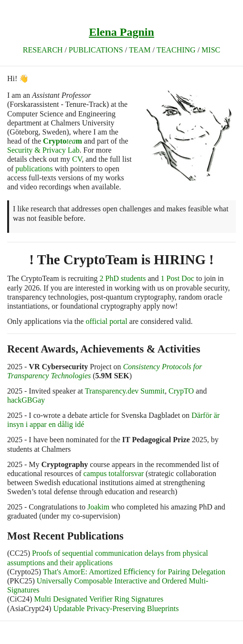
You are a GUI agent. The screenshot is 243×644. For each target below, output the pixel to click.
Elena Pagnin (121, 32)
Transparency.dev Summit (125, 391)
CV (77, 159)
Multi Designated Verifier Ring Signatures (99, 599)
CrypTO (181, 391)
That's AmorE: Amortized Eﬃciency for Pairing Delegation (134, 572)
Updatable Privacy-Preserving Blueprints (116, 608)
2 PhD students (123, 278)
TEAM (140, 50)
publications (34, 169)
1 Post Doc (178, 278)
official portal (106, 321)
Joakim (98, 507)
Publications (96, 50)
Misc (211, 50)
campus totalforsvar (113, 473)
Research (43, 50)
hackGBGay (26, 400)
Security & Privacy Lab (43, 150)
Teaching (176, 50)
